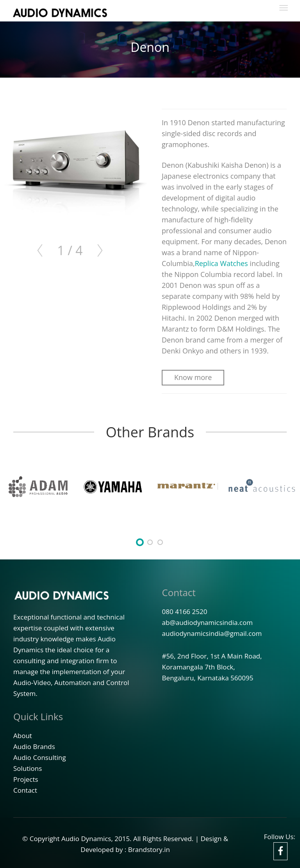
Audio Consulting (40, 757)
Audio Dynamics (86, 839)
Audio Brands (34, 746)
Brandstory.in (149, 849)
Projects (26, 779)
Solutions (28, 768)
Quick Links (38, 716)
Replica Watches (221, 263)
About (23, 736)
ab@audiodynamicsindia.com (207, 622)
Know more (193, 377)
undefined (140, 542)
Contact (179, 592)
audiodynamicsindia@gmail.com (212, 633)
